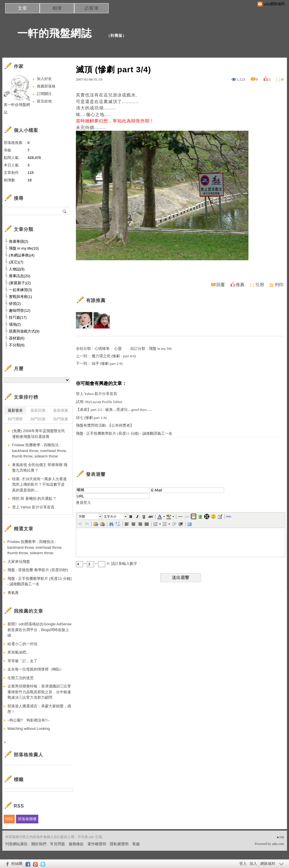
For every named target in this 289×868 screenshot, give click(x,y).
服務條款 (76, 844)
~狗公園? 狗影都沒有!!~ (29, 720)
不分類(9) (17, 345)
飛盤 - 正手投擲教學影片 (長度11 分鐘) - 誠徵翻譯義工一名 (124, 433)
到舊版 (116, 36)
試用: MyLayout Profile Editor (99, 402)
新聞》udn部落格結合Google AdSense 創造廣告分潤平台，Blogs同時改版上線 (40, 630)
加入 (253, 864)
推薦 (240, 285)
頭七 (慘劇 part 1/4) (91, 418)
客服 (136, 844)
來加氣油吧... (18, 652)
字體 (82, 516)
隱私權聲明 (119, 844)
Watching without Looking (29, 729)
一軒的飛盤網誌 (54, 33)
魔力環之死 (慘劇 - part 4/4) (114, 356)
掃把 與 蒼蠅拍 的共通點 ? (34, 498)
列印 (279, 285)
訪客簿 (91, 8)
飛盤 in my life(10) (24, 248)
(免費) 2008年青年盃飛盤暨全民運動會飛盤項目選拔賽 (39, 434)
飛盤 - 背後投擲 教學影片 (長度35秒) (38, 570)
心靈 (118, 348)
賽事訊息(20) (20, 276)
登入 (243, 864)
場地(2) (15, 324)
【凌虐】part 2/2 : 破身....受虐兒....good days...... (114, 410)
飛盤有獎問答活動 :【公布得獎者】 (105, 425)
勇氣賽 (13, 593)
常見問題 (58, 844)
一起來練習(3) (21, 290)
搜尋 (65, 211)
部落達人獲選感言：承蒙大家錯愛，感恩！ (39, 709)
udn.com (278, 844)
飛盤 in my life (160, 348)
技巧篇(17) (18, 317)
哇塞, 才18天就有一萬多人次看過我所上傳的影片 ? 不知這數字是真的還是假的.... (40, 485)
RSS (9, 819)
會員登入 (83, 503)
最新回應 (38, 410)
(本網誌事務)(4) (22, 255)
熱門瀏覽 (15, 419)
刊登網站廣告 (16, 844)
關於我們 (39, 844)
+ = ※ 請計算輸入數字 (107, 564)
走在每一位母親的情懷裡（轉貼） (36, 669)
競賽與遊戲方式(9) (24, 331)
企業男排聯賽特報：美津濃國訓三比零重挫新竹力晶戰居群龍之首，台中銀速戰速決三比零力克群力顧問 (39, 692)
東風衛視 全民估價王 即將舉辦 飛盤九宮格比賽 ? (40, 468)
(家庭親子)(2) (20, 283)
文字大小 (110, 516)
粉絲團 (17, 864)
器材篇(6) (17, 338)
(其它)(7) (16, 262)
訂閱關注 (44, 94)
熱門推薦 (61, 419)
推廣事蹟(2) (19, 241)
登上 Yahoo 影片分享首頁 (97, 394)
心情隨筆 (102, 348)
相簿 (57, 8)
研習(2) (15, 304)
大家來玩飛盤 (19, 562)
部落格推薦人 (28, 755)
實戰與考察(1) (21, 297)
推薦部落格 (46, 86)
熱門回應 (38, 419)
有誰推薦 (96, 300)
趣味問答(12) (20, 310)
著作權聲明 (97, 844)
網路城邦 (268, 864)
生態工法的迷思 (21, 678)
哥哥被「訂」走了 (22, 661)
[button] (90, 516)
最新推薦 (61, 410)
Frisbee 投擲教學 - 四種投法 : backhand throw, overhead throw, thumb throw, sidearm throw (40, 451)
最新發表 (15, 410)
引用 (260, 285)
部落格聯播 (27, 819)
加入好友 (44, 79)
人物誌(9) (17, 269)
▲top (280, 837)
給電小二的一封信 (22, 644)
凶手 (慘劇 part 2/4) (107, 363)
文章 (22, 8)
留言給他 (44, 101)
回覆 (221, 285)
